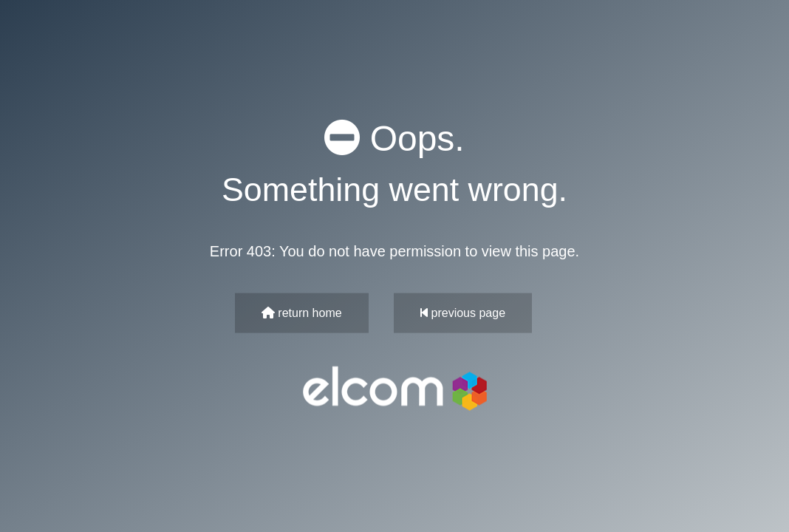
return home (302, 312)
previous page (463, 312)
